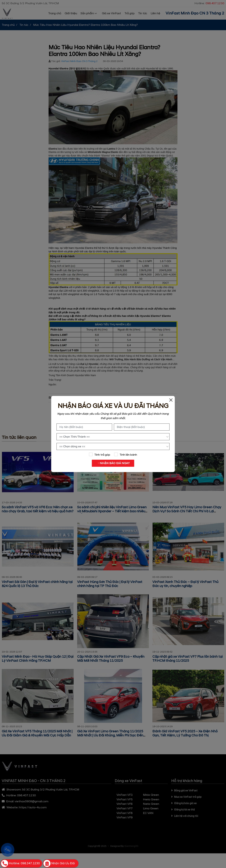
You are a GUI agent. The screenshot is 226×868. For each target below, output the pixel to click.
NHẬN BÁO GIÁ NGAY (112, 463)
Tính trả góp (99, 455)
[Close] (171, 400)
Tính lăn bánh (126, 455)
